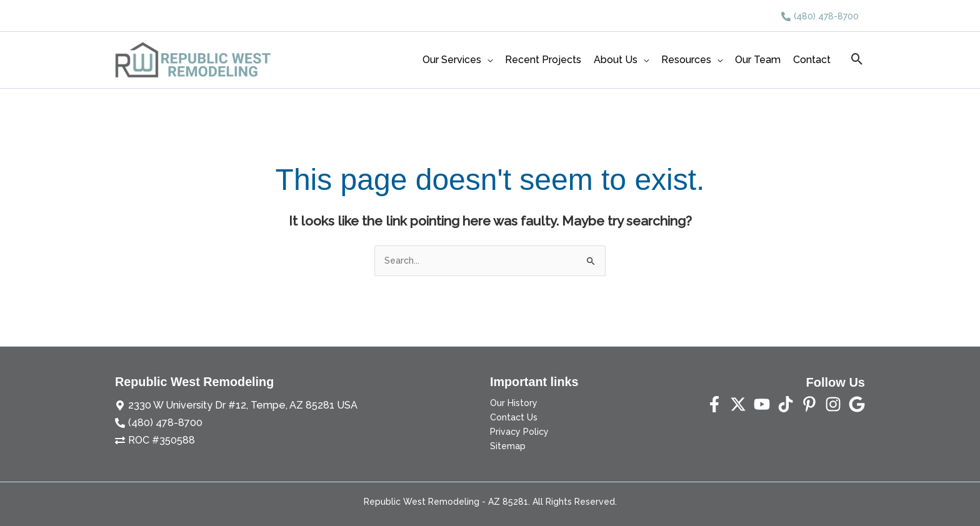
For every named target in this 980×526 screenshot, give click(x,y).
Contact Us (514, 417)
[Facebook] (714, 404)
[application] (487, 60)
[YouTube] (762, 404)
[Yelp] (857, 404)
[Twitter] (738, 404)
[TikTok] (786, 404)
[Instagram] (833, 404)
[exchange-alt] (151, 435)
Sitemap (508, 446)
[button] (857, 60)
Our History (514, 403)
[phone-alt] (820, 16)
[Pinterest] (809, 404)
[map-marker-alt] (224, 404)
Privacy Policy (519, 432)
